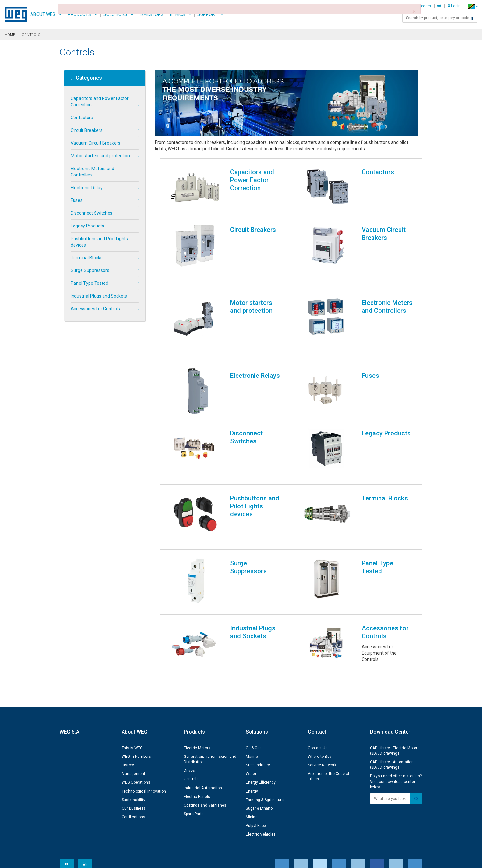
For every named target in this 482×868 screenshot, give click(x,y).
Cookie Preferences (247, 839)
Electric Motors (197, 666)
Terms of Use (236, 859)
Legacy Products (87, 226)
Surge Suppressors (90, 270)
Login (454, 6)
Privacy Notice (164, 859)
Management (133, 692)
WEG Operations (136, 700)
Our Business (134, 726)
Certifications (133, 735)
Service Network (322, 683)
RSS (258, 859)
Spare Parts (194, 732)
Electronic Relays (88, 188)
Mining (252, 735)
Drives (189, 688)
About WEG (43, 14)
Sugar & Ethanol (260, 726)
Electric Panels (197, 714)
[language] (473, 7)
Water (251, 692)
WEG (14, 14)
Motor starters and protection (100, 156)
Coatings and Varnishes (205, 723)
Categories (86, 78)
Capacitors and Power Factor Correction (100, 102)
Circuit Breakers (87, 130)
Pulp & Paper (256, 743)
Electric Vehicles (261, 752)
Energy (252, 709)
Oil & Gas (254, 666)
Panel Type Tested (89, 283)
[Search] (472, 18)
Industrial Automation (203, 706)
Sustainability (133, 718)
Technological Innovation (144, 709)
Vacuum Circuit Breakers (96, 143)
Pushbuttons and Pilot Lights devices (99, 242)
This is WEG (132, 666)
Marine (252, 674)
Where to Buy (320, 674)
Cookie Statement (201, 859)
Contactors (82, 118)
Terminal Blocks (87, 258)
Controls (191, 697)
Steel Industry (258, 683)
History (128, 683)
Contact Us (318, 666)
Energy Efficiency (261, 700)
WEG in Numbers (136, 674)
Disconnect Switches (92, 213)
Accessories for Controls (95, 309)
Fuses (77, 200)
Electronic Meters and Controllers (92, 172)
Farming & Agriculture (265, 718)
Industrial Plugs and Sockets (99, 296)
